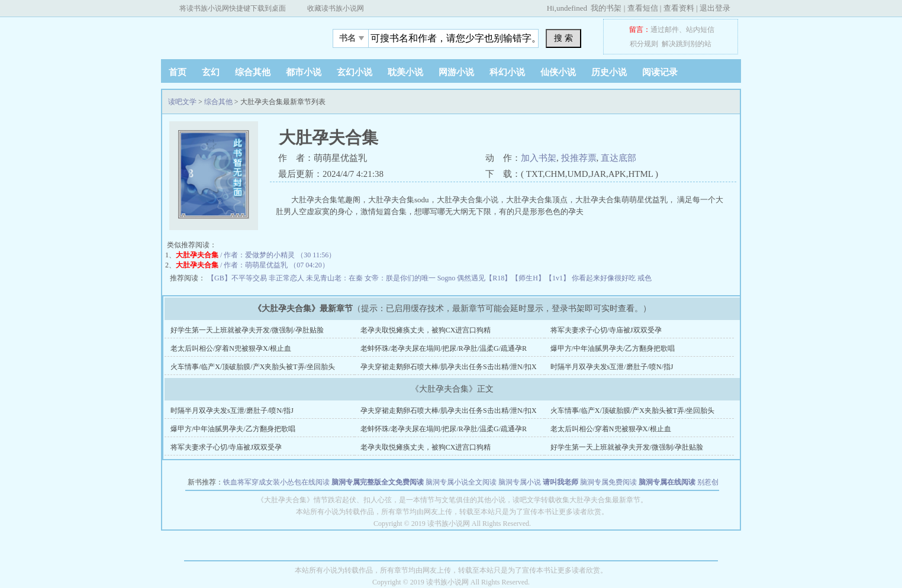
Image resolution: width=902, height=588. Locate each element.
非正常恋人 (287, 278)
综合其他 (253, 72)
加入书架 (539, 158)
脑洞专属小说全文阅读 (461, 482)
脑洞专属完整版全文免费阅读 (378, 482)
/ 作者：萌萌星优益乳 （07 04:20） (252, 265)
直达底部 (618, 158)
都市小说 (304, 72)
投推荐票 (579, 158)
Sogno (447, 278)
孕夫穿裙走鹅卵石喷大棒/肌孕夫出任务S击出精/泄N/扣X (449, 367)
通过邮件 (665, 30)
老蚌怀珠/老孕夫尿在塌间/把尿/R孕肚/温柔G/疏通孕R (444, 348)
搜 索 (563, 38)
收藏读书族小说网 (336, 8)
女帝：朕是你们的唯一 (401, 278)
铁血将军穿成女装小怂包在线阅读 (276, 482)
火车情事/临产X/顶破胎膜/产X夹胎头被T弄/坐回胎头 (253, 367)
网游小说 (456, 72)
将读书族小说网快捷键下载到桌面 (233, 8)
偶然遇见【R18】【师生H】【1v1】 (514, 278)
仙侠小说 (558, 72)
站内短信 (700, 30)
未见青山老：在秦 (335, 278)
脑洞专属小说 (520, 482)
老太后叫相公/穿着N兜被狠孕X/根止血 (231, 348)
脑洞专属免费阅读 (608, 482)
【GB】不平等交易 (238, 278)
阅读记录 (660, 72)
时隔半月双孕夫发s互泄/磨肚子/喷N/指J (612, 367)
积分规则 (644, 44)
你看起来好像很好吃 (605, 278)
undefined (572, 8)
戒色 (645, 278)
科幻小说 (507, 72)
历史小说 (609, 72)
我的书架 (606, 8)
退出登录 (715, 8)
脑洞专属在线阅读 (667, 482)
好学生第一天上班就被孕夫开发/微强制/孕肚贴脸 (247, 330)
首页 (178, 72)
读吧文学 (235, 35)
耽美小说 (405, 72)
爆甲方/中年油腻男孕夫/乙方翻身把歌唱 (613, 348)
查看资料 (679, 8)
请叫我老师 (560, 482)
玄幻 (211, 72)
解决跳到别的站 (687, 44)
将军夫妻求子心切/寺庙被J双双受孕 (606, 330)
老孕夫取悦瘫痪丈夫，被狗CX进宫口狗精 (426, 330)
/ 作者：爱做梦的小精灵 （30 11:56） (256, 255)
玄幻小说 (355, 72)
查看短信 (643, 8)
